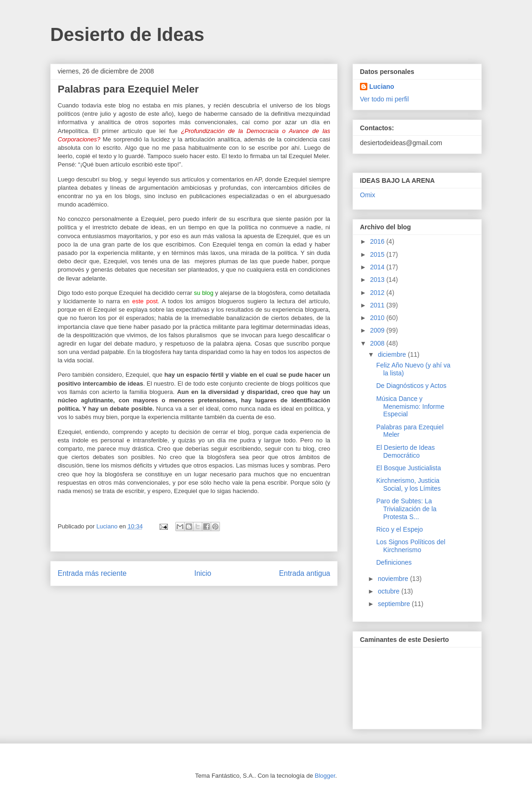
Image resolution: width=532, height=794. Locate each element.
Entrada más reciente (92, 573)
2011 (378, 305)
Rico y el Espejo (399, 529)
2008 (378, 343)
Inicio (203, 573)
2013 (378, 280)
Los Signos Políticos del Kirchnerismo (411, 546)
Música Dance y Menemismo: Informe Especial (410, 407)
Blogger (325, 776)
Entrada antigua (305, 573)
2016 (378, 241)
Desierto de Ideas (127, 34)
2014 (378, 267)
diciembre (393, 354)
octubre (389, 591)
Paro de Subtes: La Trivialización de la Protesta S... (406, 509)
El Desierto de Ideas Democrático (406, 451)
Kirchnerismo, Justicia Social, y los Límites (409, 484)
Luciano (382, 87)
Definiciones (394, 562)
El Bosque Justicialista (409, 468)
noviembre (394, 579)
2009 (378, 330)
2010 (378, 318)
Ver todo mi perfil (384, 99)
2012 (378, 293)
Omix (368, 195)
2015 (378, 254)
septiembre (395, 604)
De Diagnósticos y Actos (411, 386)
